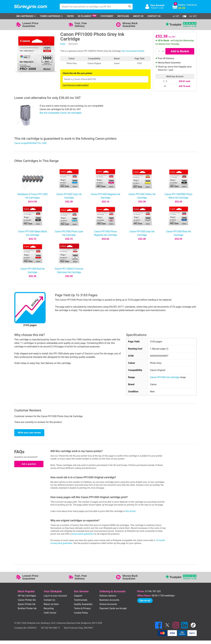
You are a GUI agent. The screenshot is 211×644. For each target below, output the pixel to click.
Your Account (157, 5)
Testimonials (81, 600)
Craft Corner (50, 613)
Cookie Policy (81, 613)
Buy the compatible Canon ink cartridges (61, 113)
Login (161, 8)
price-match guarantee (83, 534)
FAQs (63, 44)
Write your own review (29, 433)
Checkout (192, 5)
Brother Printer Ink (27, 608)
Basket (182, 5)
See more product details (133, 51)
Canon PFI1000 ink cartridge (165, 377)
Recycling (123, 16)
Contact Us (154, 16)
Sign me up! (145, 600)
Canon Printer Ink (27, 600)
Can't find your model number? (76, 85)
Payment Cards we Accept (113, 608)
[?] (167, 349)
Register (154, 8)
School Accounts (108, 604)
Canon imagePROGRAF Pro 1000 (30, 143)
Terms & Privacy (82, 608)
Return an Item (51, 604)
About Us (138, 16)
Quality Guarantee (83, 604)
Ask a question (29, 464)
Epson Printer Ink (27, 604)
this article (130, 511)
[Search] (130, 7)
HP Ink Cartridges (27, 596)
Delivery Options (108, 596)
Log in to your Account (55, 596)
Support (78, 596)
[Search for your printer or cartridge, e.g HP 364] (93, 7)
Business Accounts (109, 600)
